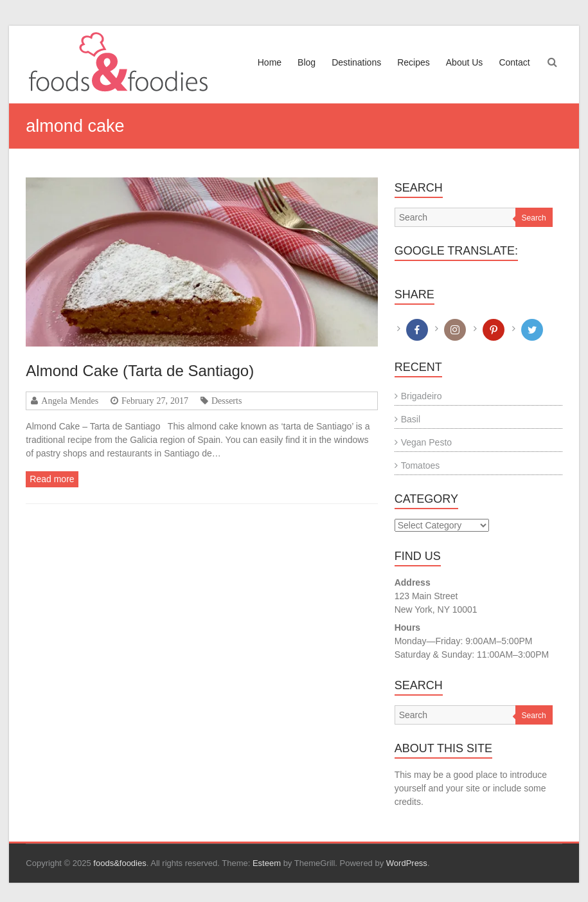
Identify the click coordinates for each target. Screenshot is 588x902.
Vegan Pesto (426, 442)
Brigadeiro (422, 396)
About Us (465, 62)
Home (270, 62)
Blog (307, 62)
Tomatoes (421, 465)
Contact (514, 62)
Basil (411, 419)
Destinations (356, 62)
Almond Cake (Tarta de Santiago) (140, 371)
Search (534, 218)
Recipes (414, 62)
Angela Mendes (70, 401)
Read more (52, 479)
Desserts (227, 401)
